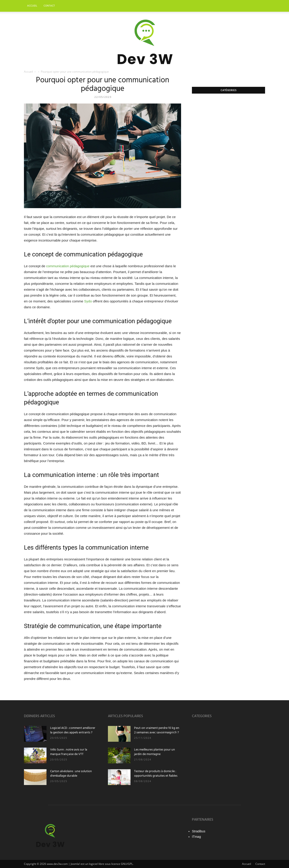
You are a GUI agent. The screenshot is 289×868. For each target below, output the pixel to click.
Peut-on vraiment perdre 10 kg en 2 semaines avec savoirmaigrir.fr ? (157, 730)
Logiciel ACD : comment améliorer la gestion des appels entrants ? (73, 730)
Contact (49, 6)
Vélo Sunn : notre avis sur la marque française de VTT (69, 752)
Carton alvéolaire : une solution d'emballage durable (71, 774)
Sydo (88, 301)
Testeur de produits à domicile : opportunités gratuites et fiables (156, 774)
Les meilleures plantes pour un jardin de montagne (155, 752)
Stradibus (199, 831)
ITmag (196, 837)
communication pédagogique (68, 266)
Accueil (32, 6)
